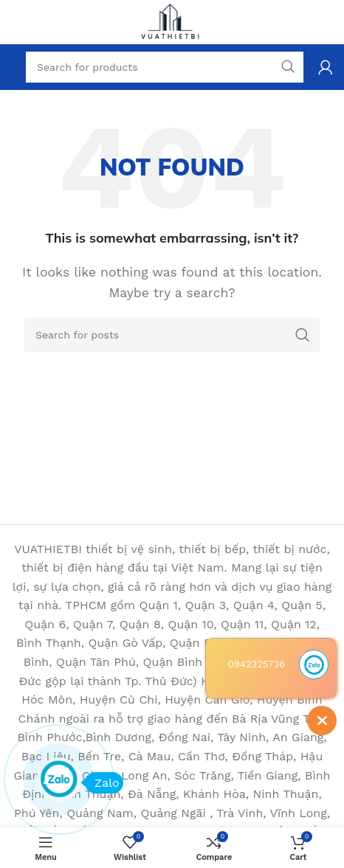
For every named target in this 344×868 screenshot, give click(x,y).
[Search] (172, 335)
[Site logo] (172, 21)
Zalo (102, 783)
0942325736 (257, 664)
